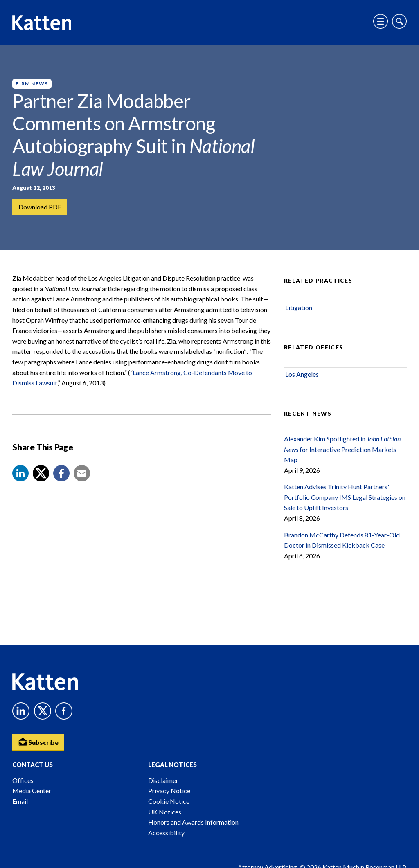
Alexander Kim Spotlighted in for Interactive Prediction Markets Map (342, 451)
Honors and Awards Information (193, 822)
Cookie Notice (169, 801)
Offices (23, 780)
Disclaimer (163, 780)
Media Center (32, 790)
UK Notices (165, 812)
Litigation (299, 309)
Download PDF (40, 207)
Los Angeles (302, 376)
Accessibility (166, 833)
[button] (20, 475)
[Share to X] (41, 475)
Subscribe (39, 741)
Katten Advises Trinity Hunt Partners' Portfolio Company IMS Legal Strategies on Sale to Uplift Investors (345, 499)
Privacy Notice (169, 790)
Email (20, 801)
